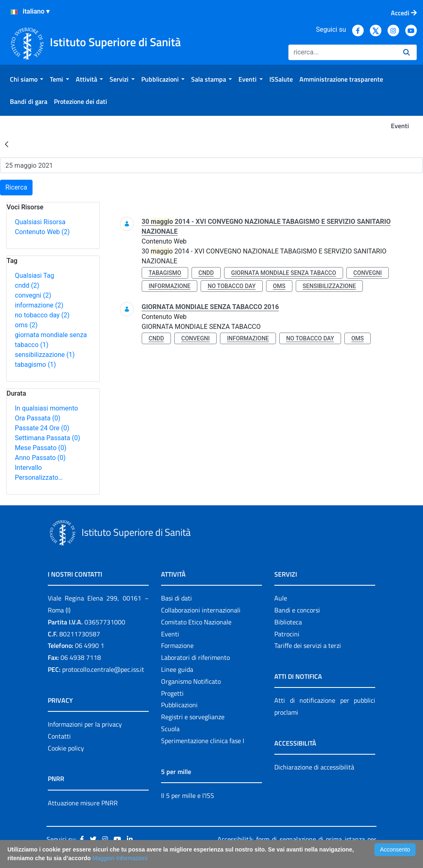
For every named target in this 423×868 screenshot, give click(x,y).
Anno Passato (40, 458)
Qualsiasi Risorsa (40, 222)
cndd (27, 285)
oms (26, 325)
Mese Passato (41, 448)
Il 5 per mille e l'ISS (188, 795)
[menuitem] (27, 79)
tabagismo (35, 365)
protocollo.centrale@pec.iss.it (103, 669)
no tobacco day (42, 315)
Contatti (59, 736)
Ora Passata (38, 418)
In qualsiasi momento (46, 408)
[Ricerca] (342, 52)
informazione (39, 305)
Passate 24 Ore (42, 428)
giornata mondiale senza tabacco (284, 273)
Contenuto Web (42, 232)
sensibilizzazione (45, 355)
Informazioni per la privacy (85, 724)
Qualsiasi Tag (34, 276)
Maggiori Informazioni (120, 858)
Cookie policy (66, 748)
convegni (33, 295)
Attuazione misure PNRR (83, 803)
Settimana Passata (47, 438)
